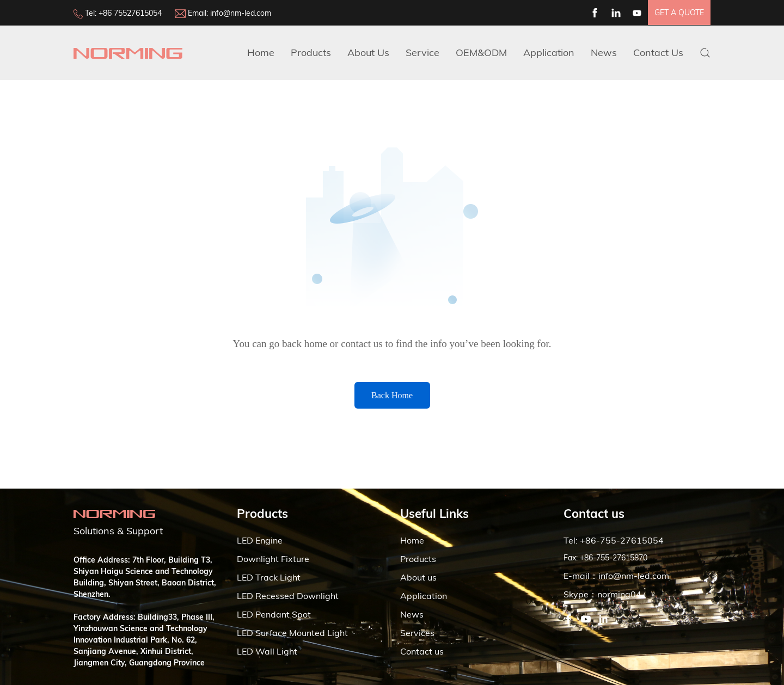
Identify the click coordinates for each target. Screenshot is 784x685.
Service (422, 53)
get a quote (679, 13)
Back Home (392, 395)
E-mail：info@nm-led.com (616, 576)
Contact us (422, 651)
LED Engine (260, 540)
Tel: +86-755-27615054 (614, 540)
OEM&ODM (481, 53)
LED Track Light (269, 577)
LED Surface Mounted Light (292, 633)
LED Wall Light (267, 651)
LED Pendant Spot (274, 614)
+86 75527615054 (130, 13)
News (604, 53)
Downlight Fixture (273, 559)
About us (418, 577)
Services (417, 633)
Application (549, 53)
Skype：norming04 (602, 594)
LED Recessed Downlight (288, 596)
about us (368, 53)
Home (261, 53)
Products (311, 53)
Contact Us (658, 53)
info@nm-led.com (241, 13)
